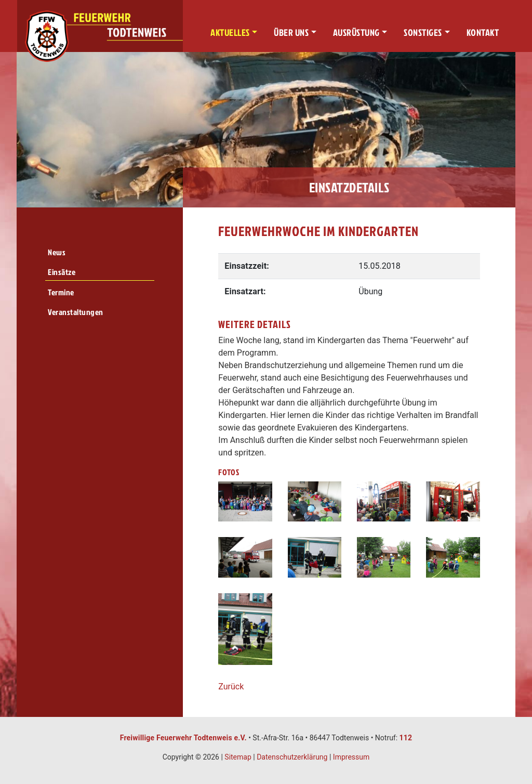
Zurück (231, 687)
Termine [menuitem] (61, 292)
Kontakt (483, 32)
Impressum (351, 757)
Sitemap (238, 757)
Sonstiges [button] (423, 32)
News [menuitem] (57, 252)
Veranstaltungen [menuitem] (76, 312)
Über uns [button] (291, 32)
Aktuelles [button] (230, 32)
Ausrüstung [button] (356, 32)
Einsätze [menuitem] (62, 272)
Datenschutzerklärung (292, 757)
